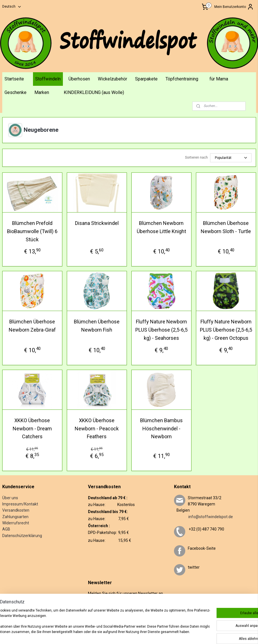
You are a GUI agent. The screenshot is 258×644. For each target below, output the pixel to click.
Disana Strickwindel (97, 223)
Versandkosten (16, 510)
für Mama (219, 79)
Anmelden (101, 612)
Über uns (10, 498)
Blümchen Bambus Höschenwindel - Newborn (161, 429)
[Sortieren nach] (231, 158)
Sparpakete (146, 79)
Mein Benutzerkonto (234, 7)
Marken (42, 92)
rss (140, 634)
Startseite (14, 79)
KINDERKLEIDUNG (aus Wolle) (94, 92)
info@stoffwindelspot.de (203, 517)
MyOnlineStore (210, 634)
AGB (6, 529)
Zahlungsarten (15, 517)
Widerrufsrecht (16, 523)
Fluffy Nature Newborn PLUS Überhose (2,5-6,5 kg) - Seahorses (161, 330)
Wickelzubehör (113, 79)
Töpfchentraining (182, 79)
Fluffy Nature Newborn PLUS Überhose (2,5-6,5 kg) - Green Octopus (226, 330)
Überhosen (79, 79)
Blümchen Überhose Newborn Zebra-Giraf (32, 326)
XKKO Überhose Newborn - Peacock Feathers (97, 429)
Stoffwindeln (48, 79)
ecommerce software (161, 634)
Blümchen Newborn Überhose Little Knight (161, 227)
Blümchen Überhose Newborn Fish (97, 326)
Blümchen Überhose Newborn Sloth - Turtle (226, 227)
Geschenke (16, 92)
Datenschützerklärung (22, 536)
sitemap (129, 634)
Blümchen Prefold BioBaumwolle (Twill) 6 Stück (32, 231)
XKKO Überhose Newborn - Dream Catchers (32, 429)
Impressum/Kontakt (20, 504)
